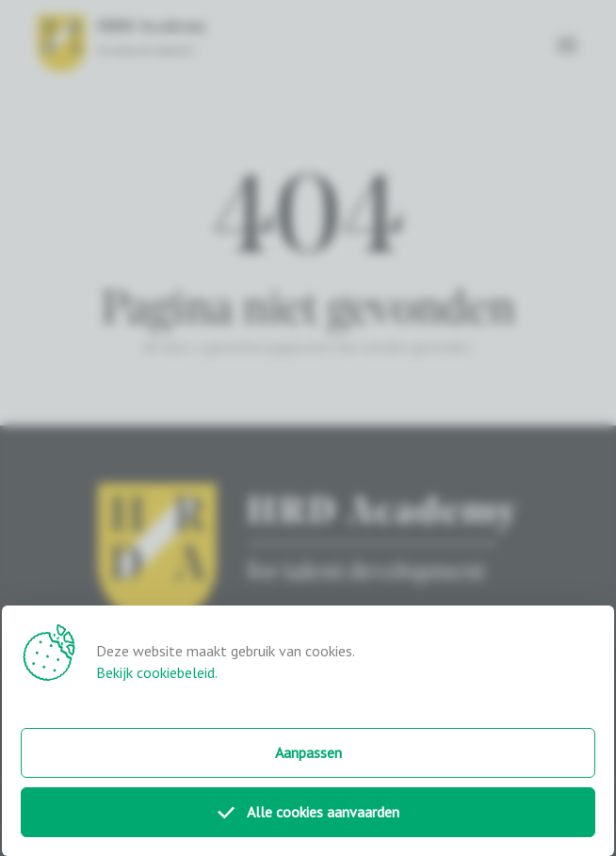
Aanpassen (308, 752)
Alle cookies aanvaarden (308, 812)
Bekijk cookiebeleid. (157, 672)
